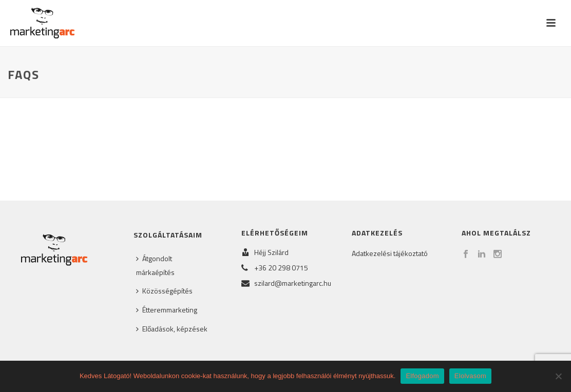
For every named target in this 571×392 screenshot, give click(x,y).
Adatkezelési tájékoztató (390, 253)
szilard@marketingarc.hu (293, 283)
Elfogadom (422, 376)
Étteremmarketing (167, 310)
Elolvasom (470, 376)
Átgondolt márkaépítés (155, 265)
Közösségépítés (164, 291)
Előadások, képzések (172, 329)
